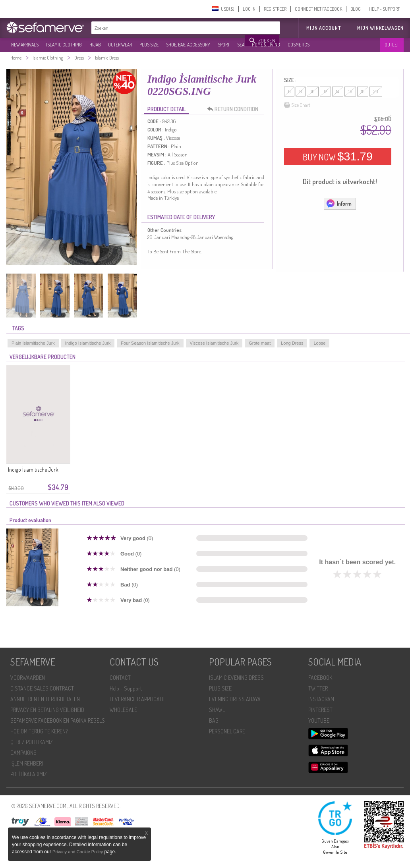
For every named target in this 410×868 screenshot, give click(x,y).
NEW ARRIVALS (25, 45)
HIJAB (95, 45)
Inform (339, 203)
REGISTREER (275, 9)
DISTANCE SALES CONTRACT (42, 688)
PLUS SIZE (149, 45)
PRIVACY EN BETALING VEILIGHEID (47, 710)
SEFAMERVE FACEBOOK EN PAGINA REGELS (58, 720)
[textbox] (168, 28)
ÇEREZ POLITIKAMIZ (32, 742)
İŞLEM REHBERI (27, 763)
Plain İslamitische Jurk (33, 343)
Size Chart (297, 105)
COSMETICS (299, 45)
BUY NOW (338, 156)
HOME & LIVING (266, 45)
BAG (214, 720)
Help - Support (126, 688)
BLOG (356, 9)
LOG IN (249, 9)
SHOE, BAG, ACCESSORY (188, 45)
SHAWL (217, 710)
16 (350, 92)
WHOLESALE (123, 710)
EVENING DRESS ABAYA (235, 699)
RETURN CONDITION (235, 109)
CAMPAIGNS (23, 753)
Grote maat (260, 343)
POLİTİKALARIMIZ (29, 774)
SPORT (224, 45)
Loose (319, 343)
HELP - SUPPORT (384, 9)
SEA (241, 45)
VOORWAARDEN (28, 678)
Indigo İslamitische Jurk (88, 343)
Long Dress (292, 343)
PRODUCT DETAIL (166, 109)
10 (313, 92)
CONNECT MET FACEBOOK (318, 9)
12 (325, 92)
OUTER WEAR (120, 45)
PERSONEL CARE (227, 731)
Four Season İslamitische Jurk (150, 343)
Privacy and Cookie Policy (78, 852)
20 (376, 92)
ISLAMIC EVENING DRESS (236, 678)
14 (338, 92)
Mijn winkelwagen (380, 28)
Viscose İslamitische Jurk (214, 343)
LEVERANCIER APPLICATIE (138, 699)
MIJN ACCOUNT (324, 28)
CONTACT (120, 678)
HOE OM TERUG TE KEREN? (39, 731)
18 (363, 92)
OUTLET (392, 45)
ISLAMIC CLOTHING (64, 45)
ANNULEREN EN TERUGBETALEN (45, 699)
